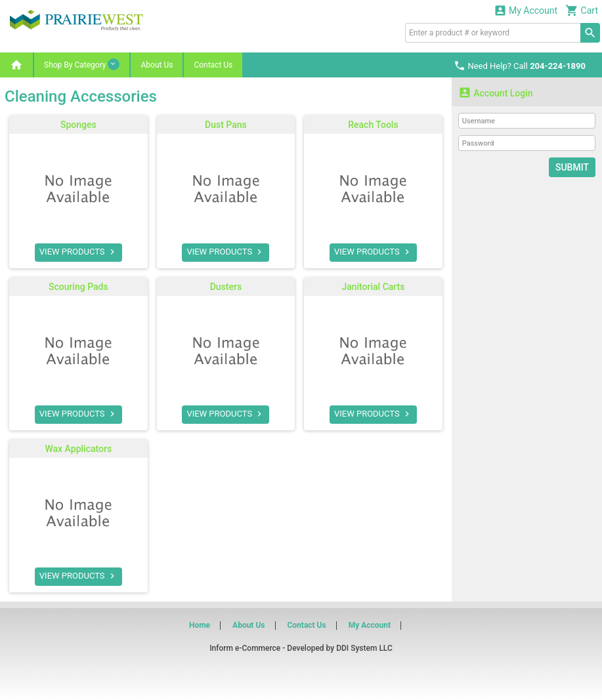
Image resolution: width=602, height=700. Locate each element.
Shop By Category (82, 64)
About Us (157, 65)
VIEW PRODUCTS (78, 252)
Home (200, 625)
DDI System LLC (364, 648)
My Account (526, 10)
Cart (582, 10)
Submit (572, 167)
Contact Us (213, 65)
